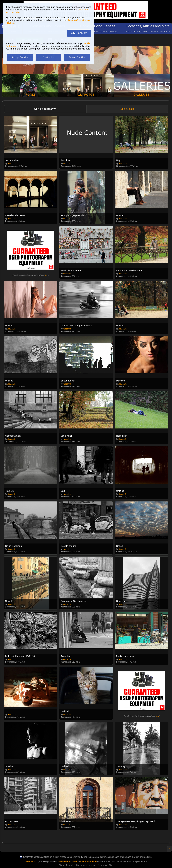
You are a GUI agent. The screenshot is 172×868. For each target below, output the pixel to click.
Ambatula (12, 164)
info (47, 275)
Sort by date (127, 109)
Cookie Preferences (88, 861)
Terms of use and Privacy (68, 861)
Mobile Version (31, 861)
